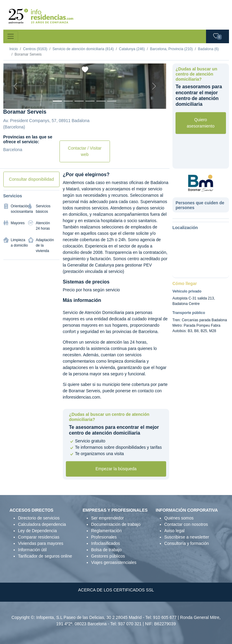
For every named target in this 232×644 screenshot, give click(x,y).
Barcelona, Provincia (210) (171, 49)
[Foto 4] (90, 101)
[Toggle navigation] (11, 36)
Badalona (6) (208, 49)
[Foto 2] (68, 101)
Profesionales (104, 537)
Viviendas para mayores (41, 543)
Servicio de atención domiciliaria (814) (83, 49)
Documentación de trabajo (116, 524)
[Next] (154, 86)
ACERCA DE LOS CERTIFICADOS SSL (116, 590)
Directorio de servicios (39, 518)
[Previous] (16, 86)
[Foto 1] (57, 101)
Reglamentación (106, 531)
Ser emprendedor (108, 518)
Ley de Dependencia (37, 531)
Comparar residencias (39, 537)
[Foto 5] (101, 101)
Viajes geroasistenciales (114, 562)
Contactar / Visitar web (85, 151)
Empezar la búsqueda (116, 469)
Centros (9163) (35, 49)
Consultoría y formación (187, 543)
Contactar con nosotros (186, 524)
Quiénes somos (179, 518)
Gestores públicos (108, 556)
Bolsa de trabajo (106, 550)
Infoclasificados (106, 543)
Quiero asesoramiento (201, 123)
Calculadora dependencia (42, 524)
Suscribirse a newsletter (187, 537)
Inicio (14, 49)
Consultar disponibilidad (32, 179)
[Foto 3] (79, 101)
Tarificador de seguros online (45, 556)
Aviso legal (174, 531)
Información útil (32, 550)
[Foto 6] (112, 101)
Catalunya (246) (132, 49)
